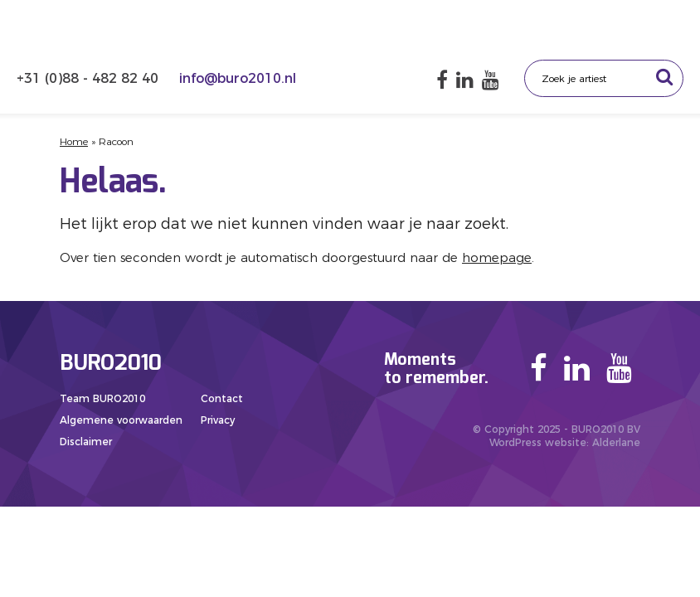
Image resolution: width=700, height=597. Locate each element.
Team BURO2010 (102, 398)
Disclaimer (86, 442)
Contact (222, 398)
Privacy (218, 420)
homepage (497, 257)
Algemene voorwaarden (121, 420)
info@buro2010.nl (238, 78)
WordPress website (538, 442)
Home (74, 141)
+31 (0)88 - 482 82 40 (90, 78)
